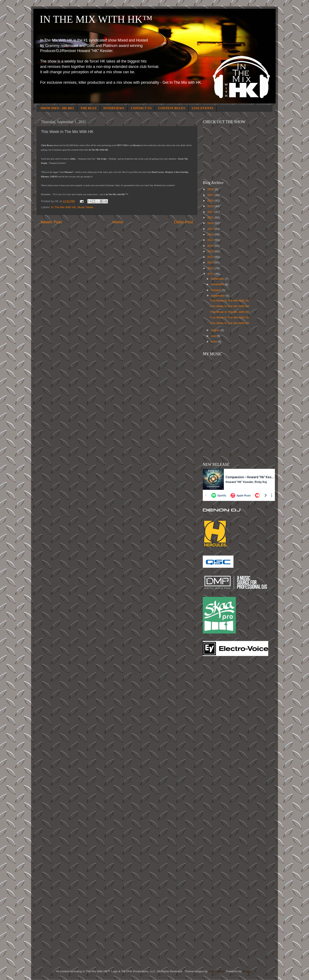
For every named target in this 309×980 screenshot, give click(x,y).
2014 (211, 257)
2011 (211, 274)
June (214, 341)
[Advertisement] (220, 728)
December (218, 279)
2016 (211, 246)
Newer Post (51, 222)
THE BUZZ (89, 108)
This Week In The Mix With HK (230, 301)
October (216, 290)
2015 (211, 251)
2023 (211, 206)
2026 (211, 189)
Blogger (247, 971)
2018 (211, 234)
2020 (211, 223)
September (218, 296)
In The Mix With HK (64, 207)
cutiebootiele (217, 971)
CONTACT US (141, 108)
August (216, 330)
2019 (211, 229)
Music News (86, 207)
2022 (211, 212)
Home (118, 222)
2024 (211, 201)
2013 (211, 262)
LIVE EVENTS (203, 108)
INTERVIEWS (114, 108)
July (214, 336)
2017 (211, 240)
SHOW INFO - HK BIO (57, 108)
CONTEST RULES (172, 108)
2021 (211, 217)
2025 (211, 195)
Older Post (184, 222)
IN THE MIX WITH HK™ (96, 19)
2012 (211, 268)
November (218, 284)
